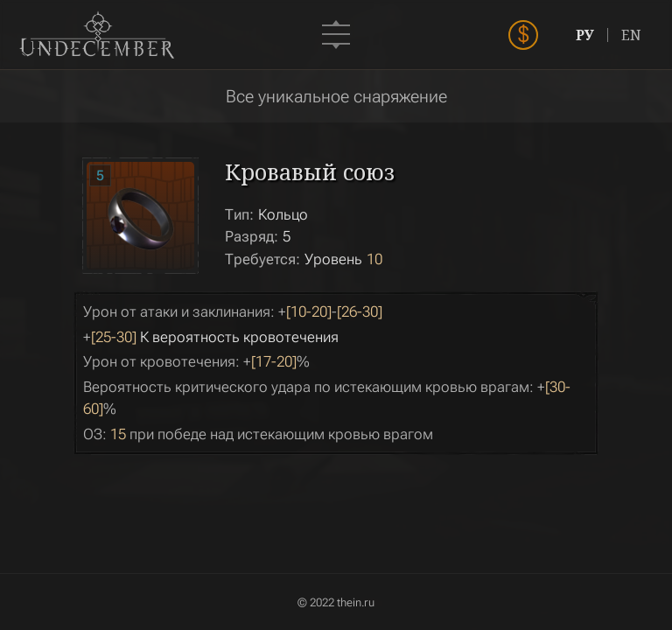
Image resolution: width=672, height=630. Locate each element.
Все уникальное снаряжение (336, 96)
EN (631, 35)
